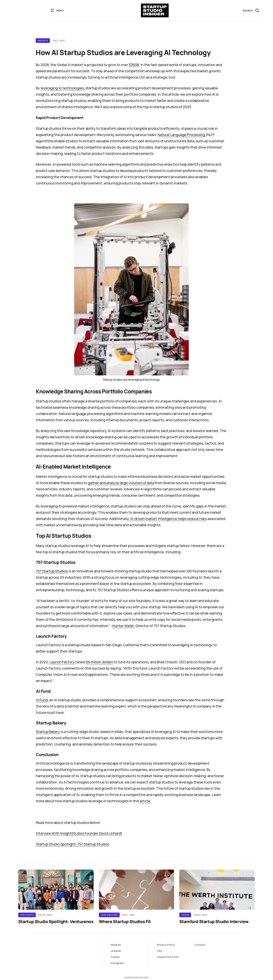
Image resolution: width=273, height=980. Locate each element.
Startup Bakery (48, 732)
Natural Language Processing (181, 135)
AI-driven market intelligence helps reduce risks (168, 519)
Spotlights (27, 915)
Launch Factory (62, 662)
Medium (116, 945)
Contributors (109, 915)
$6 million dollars (99, 662)
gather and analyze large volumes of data (121, 483)
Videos (185, 915)
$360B (134, 65)
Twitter (115, 957)
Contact (200, 945)
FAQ (160, 951)
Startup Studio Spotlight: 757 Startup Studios (73, 844)
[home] (155, 10)
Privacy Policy (166, 945)
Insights (43, 40)
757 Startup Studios (52, 571)
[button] (57, 10)
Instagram (117, 963)
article (145, 801)
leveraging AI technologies (62, 88)
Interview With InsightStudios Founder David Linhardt (79, 833)
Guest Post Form (168, 957)
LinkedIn (116, 951)
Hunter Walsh (123, 626)
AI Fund (42, 700)
